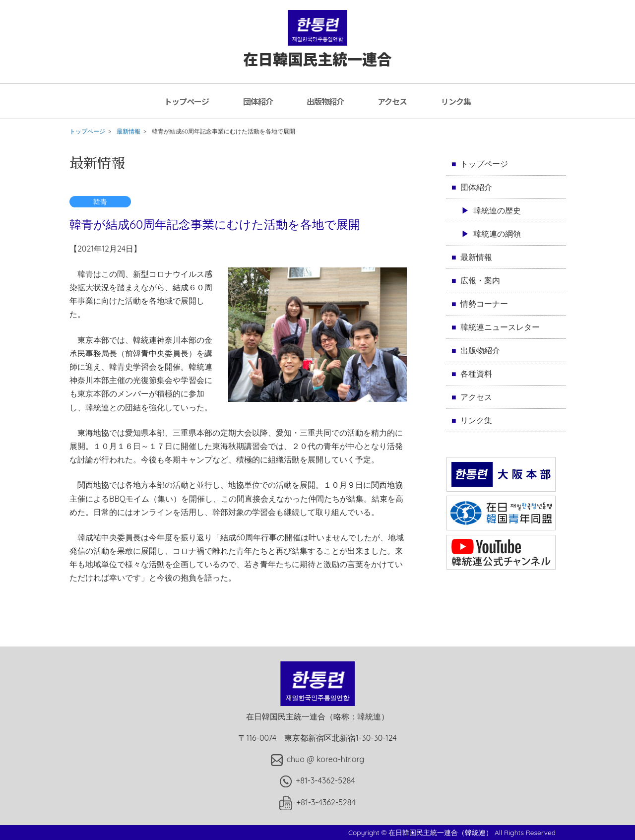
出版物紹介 (325, 101)
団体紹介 (258, 101)
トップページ (187, 101)
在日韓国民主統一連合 (317, 49)
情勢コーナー (484, 304)
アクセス (392, 101)
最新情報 (128, 131)
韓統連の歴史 (497, 210)
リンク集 (456, 101)
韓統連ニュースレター (500, 327)
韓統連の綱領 (497, 234)
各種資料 (476, 374)
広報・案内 (480, 280)
